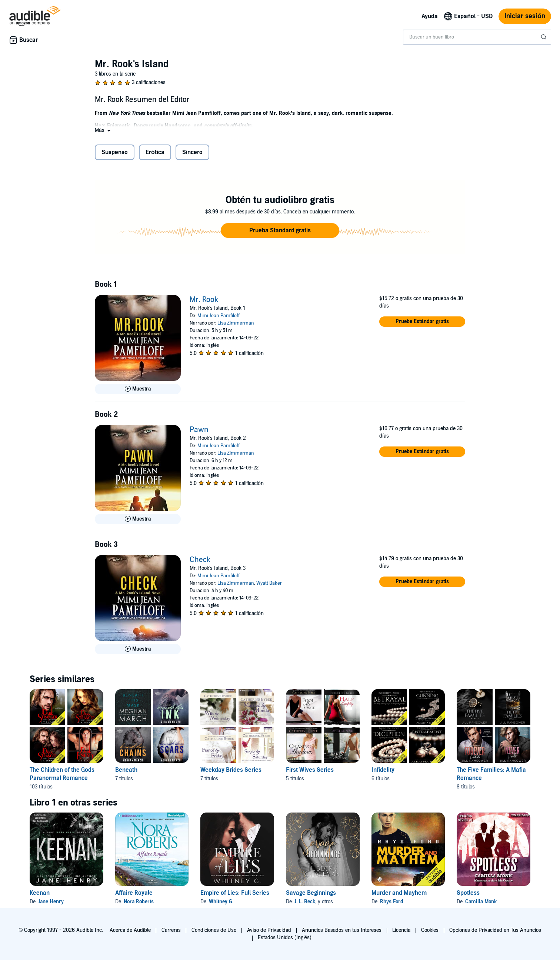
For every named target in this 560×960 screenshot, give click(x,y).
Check (200, 560)
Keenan (40, 893)
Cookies (430, 930)
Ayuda (430, 16)
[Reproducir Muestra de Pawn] (138, 519)
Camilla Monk (481, 902)
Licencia (401, 930)
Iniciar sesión (525, 16)
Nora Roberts (139, 902)
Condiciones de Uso (214, 930)
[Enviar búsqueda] (544, 37)
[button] (103, 130)
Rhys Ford (392, 902)
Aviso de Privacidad (269, 930)
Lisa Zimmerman (236, 323)
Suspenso (115, 152)
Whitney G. (221, 902)
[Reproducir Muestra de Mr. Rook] (138, 389)
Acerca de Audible (130, 930)
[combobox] (477, 37)
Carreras (171, 930)
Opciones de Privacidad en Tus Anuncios (495, 930)
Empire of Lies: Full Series (235, 893)
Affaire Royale (134, 893)
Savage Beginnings (311, 893)
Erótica (155, 152)
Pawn (199, 430)
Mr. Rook (204, 300)
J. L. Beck (305, 902)
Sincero (192, 152)
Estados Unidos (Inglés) (285, 938)
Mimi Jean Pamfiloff (219, 316)
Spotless (468, 893)
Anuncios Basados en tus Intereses (342, 930)
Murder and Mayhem (399, 893)
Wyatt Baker (269, 583)
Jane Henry (51, 902)
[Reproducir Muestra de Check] (138, 649)
